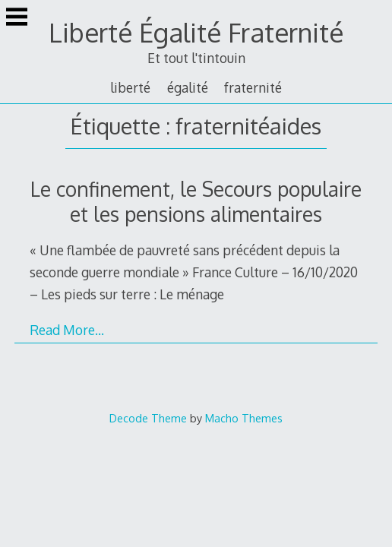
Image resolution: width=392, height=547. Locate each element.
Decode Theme (148, 418)
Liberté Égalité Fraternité (196, 32)
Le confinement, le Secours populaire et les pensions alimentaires (196, 201)
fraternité (253, 87)
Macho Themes (244, 418)
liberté (130, 87)
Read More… (67, 330)
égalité (188, 87)
